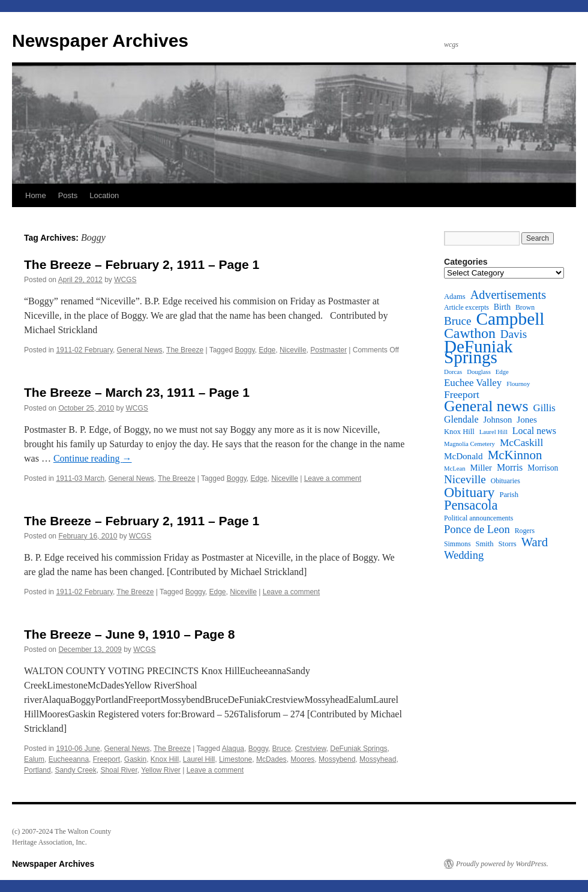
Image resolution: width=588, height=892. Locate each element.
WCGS (125, 280)
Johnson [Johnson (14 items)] (498, 420)
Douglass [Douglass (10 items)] (479, 372)
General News (140, 350)
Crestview (311, 749)
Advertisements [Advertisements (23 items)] (508, 295)
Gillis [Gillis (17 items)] (544, 408)
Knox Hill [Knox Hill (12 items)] (459, 432)
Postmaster (328, 350)
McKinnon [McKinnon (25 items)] (515, 455)
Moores (302, 759)
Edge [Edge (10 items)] (502, 372)
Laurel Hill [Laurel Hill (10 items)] (493, 432)
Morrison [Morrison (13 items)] (543, 468)
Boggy (244, 350)
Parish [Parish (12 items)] (509, 495)
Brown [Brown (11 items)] (525, 308)
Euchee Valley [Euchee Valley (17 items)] (473, 383)
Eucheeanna (69, 759)
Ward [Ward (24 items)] (535, 542)
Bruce (282, 749)
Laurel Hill (199, 759)
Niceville (293, 350)
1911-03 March (80, 478)
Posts (68, 195)
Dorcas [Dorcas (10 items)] (453, 372)
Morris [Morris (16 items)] (510, 467)
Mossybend (337, 759)
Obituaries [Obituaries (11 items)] (505, 481)
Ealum (34, 759)
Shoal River (118, 770)
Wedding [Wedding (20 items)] (464, 555)
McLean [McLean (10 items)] (455, 469)
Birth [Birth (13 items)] (502, 307)
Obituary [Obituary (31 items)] (469, 492)
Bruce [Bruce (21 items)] (457, 321)
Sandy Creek (75, 770)
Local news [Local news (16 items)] (534, 431)
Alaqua (233, 749)
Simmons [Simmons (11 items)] (457, 544)
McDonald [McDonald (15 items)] (463, 456)
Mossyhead (378, 759)
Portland (37, 770)
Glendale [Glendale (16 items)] (461, 419)
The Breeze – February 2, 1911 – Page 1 (142, 264)
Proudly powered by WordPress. (502, 864)
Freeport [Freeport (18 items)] (462, 395)
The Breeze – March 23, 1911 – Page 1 (137, 392)
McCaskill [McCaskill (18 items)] (521, 443)
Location (104, 195)
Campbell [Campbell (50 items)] (510, 319)
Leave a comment (333, 478)
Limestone (235, 759)
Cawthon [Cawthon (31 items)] (470, 333)
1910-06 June (78, 749)
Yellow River (161, 770)
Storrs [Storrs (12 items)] (508, 544)
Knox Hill (165, 759)
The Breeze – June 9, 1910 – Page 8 (129, 634)
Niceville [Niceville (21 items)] (465, 480)
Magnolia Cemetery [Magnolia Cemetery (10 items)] (469, 444)
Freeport (106, 759)
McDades (271, 759)
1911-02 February (84, 350)
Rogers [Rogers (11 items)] (525, 531)
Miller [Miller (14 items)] (481, 468)
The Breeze (185, 350)
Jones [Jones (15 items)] (527, 420)
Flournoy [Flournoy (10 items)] (518, 384)
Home (36, 195)
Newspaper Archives (100, 41)
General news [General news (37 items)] (486, 406)
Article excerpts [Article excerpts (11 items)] (466, 308)
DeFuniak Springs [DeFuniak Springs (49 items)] (478, 352)
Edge (267, 350)
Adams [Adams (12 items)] (455, 297)
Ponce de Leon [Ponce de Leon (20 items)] (477, 529)
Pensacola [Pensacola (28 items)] (471, 505)
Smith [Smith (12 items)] (484, 544)
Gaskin (135, 759)
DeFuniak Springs (358, 749)
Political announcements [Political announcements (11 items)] (478, 518)
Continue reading (93, 458)
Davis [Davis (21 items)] (514, 334)
